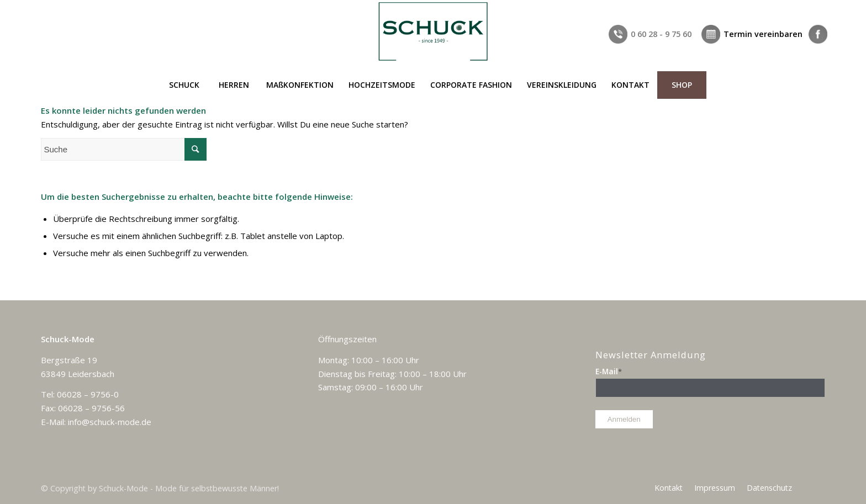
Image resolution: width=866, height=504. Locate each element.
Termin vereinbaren (763, 34)
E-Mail (609, 371)
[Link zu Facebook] (817, 8)
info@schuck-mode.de (110, 422)
